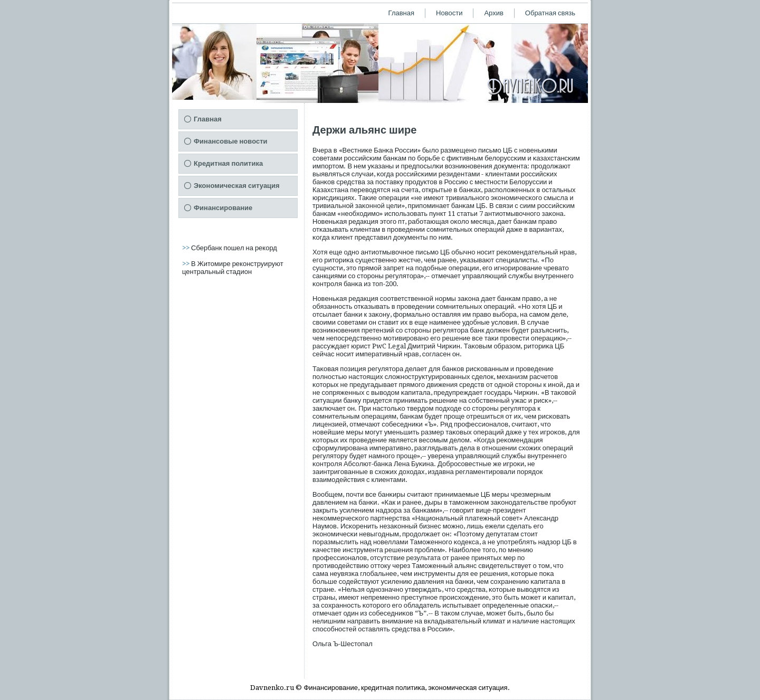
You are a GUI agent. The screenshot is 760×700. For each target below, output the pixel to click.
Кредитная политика (228, 163)
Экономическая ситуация (237, 186)
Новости (449, 13)
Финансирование (223, 208)
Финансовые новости (231, 141)
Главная (401, 13)
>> (187, 248)
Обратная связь (550, 13)
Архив (493, 13)
